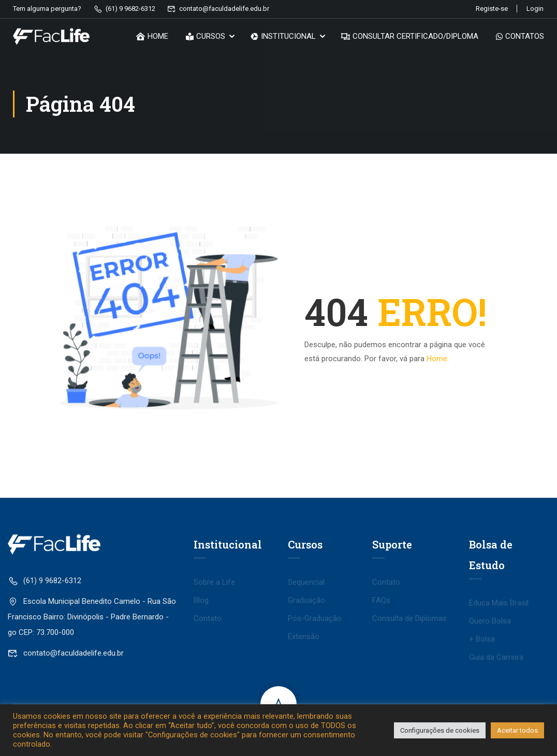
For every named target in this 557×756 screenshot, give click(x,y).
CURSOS (206, 37)
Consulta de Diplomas (409, 618)
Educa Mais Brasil (499, 603)
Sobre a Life (214, 582)
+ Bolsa (482, 639)
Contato (208, 618)
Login (535, 9)
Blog (201, 600)
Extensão (304, 636)
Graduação (306, 600)
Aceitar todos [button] (517, 730)
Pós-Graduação (315, 618)
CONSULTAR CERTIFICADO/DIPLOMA (410, 37)
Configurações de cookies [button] (440, 730)
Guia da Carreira (496, 657)
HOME (152, 37)
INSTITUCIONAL (283, 37)
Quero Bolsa (490, 621)
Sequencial (306, 582)
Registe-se (489, 9)
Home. (438, 359)
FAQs (381, 600)
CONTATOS (520, 37)
